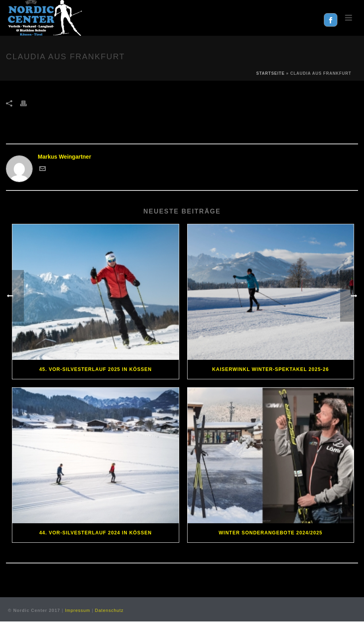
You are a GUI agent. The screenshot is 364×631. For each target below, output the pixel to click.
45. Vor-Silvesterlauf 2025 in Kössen (96, 369)
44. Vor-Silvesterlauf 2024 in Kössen (96, 533)
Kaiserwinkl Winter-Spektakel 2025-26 (271, 369)
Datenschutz (109, 610)
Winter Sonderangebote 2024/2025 (270, 533)
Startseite (270, 73)
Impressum (77, 610)
